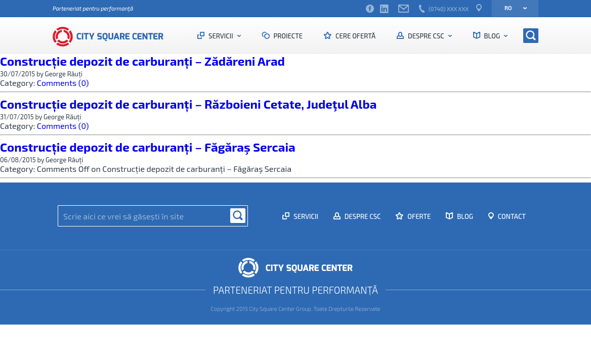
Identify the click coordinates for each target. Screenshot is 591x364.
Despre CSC (426, 36)
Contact (511, 216)
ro (512, 8)
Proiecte (288, 36)
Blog (492, 36)
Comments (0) (63, 83)
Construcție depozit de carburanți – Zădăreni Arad (142, 61)
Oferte (418, 216)
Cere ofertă (355, 36)
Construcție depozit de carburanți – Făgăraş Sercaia (148, 147)
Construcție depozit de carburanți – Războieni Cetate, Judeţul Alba (188, 104)
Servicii (221, 36)
